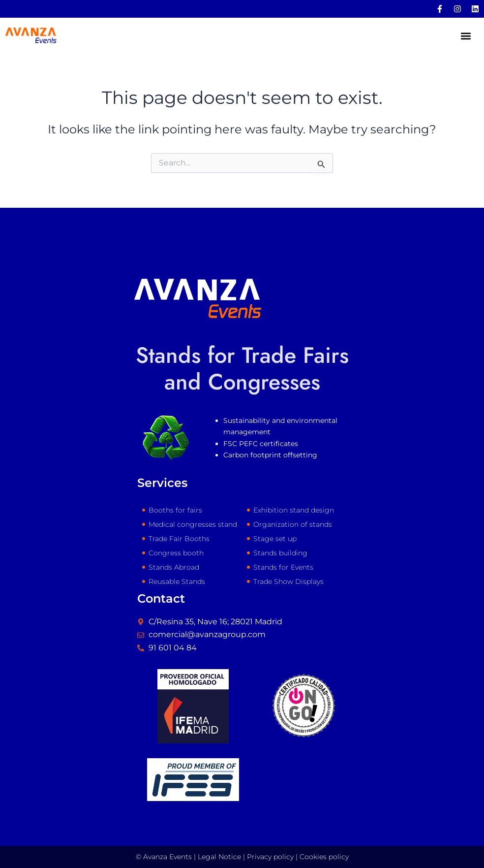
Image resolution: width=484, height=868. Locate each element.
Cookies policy (324, 857)
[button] (466, 37)
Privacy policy (270, 857)
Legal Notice (219, 857)
